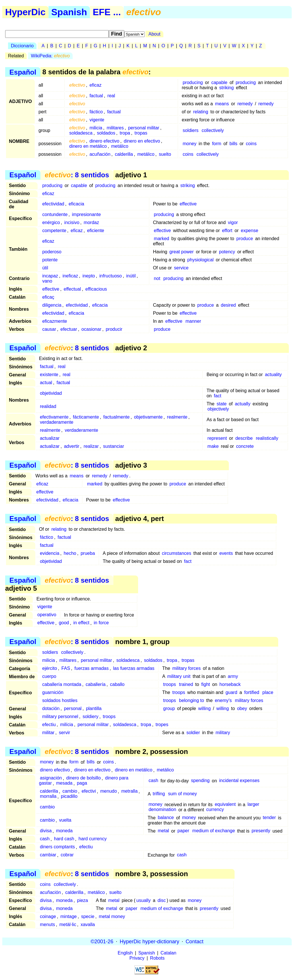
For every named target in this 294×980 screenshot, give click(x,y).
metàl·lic (68, 924)
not (157, 278)
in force (101, 623)
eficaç (48, 297)
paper (183, 831)
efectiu (49, 725)
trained (186, 684)
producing (193, 82)
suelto (165, 154)
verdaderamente (57, 422)
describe (244, 438)
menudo (109, 791)
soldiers (190, 130)
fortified (252, 692)
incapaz (50, 276)
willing (204, 708)
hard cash (64, 839)
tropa (125, 133)
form (217, 144)
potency (227, 252)
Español (23, 72)
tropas (141, 133)
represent (217, 438)
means (222, 104)
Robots (157, 958)
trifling (159, 794)
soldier (193, 733)
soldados (106, 133)
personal (73, 708)
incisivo (72, 222)
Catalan (168, 953)
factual (96, 96)
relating (201, 112)
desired (228, 305)
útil (45, 268)
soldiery (91, 716)
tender (269, 818)
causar (49, 329)
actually (243, 404)
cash (153, 781)
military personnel (60, 716)
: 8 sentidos (77, 175)
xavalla (88, 924)
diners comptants (57, 847)
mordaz (91, 222)
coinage (48, 916)
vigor (233, 222)
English (125, 953)
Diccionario (22, 46)
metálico (120, 146)
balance (166, 818)
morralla (48, 797)
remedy (245, 104)
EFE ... (107, 12)
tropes (162, 725)
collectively (213, 130)
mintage (68, 916)
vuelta (65, 820)
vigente (97, 120)
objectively (218, 409)
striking (226, 88)
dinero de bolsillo (84, 778)
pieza (82, 900)
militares (115, 128)
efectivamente (54, 417)
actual (46, 383)
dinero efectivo (105, 141)
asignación (51, 778)
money (189, 144)
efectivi (89, 791)
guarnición (53, 692)
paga (82, 783)
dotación (51, 708)
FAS (66, 668)
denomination (162, 810)
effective (188, 204)
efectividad (53, 204)
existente (49, 375)
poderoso (52, 252)
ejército (50, 668)
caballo (117, 684)
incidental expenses (239, 781)
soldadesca (81, 133)
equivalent (225, 805)
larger (253, 805)
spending (200, 781)
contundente (55, 214)
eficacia (76, 204)
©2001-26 (102, 941)
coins (251, 144)
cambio (70, 791)
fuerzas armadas (91, 668)
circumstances (177, 553)
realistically (267, 438)
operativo (47, 615)
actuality (273, 375)
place (268, 692)
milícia (66, 725)
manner (193, 321)
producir (114, 329)
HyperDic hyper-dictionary (149, 941)
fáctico (96, 112)
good (64, 623)
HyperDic (25, 12)
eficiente (96, 231)
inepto (89, 276)
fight (206, 684)
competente (54, 231)
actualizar (50, 438)
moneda (64, 831)
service (181, 268)
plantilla (94, 708)
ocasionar (91, 329)
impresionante (87, 214)
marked (161, 239)
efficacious (96, 289)
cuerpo (49, 676)
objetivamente (148, 417)
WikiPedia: (50, 56)
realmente (177, 417)
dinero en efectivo (142, 141)
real (111, 96)
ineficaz (70, 276)
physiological (200, 260)
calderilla (124, 154)
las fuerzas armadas (134, 668)
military (223, 733)
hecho (70, 553)
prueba (88, 553)
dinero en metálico (88, 146)
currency (215, 810)
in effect (82, 623)
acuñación (100, 154)
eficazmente (55, 321)
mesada (64, 783)
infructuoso (111, 276)
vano (47, 281)
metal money (112, 916)
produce (245, 239)
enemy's (223, 700)
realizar (91, 446)
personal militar (144, 128)
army (233, 676)
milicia (96, 128)
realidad (48, 406)
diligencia (52, 305)
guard (231, 692)
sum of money (182, 794)
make (213, 446)
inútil (131, 276)
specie (88, 916)
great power (182, 252)
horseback (230, 684)
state (222, 404)
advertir (72, 446)
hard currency (93, 839)
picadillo (69, 797)
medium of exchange (214, 831)
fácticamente (86, 417)
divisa (46, 831)
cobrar (67, 855)
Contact (194, 941)
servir (64, 733)
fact (218, 396)
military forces (186, 668)
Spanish (69, 12)
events (226, 553)
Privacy (137, 958)
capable (219, 82)
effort (227, 231)
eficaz (96, 85)
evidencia (50, 553)
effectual (72, 289)
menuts (47, 924)
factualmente (117, 417)
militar (48, 733)
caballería (95, 684)
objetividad (51, 393)
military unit (179, 676)
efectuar (69, 329)
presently (261, 831)
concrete (245, 446)
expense (250, 231)
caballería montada (62, 684)
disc (162, 900)
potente (50, 260)
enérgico (51, 222)
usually (144, 900)
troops (169, 684)
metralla (129, 791)
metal (163, 831)
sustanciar (114, 446)
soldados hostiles (60, 700)
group (169, 708)
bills (233, 144)
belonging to (192, 700)
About (154, 34)
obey (242, 708)
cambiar (48, 855)
